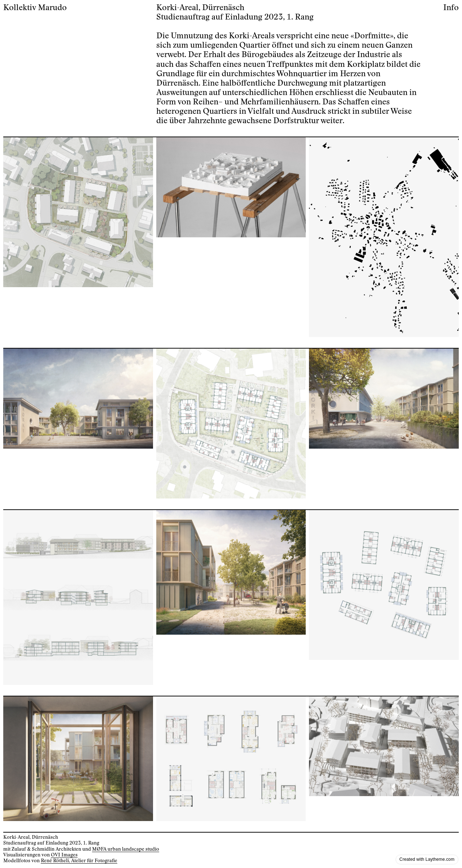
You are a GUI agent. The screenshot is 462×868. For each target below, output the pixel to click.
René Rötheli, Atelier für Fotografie (79, 861)
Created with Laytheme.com (427, 859)
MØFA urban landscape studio (126, 849)
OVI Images (64, 855)
